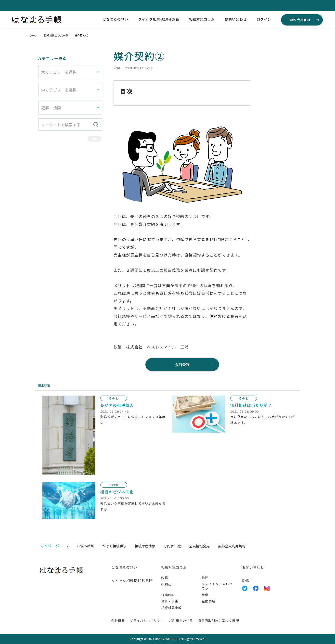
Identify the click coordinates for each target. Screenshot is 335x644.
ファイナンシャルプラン (217, 586)
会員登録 (182, 365)
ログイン (264, 19)
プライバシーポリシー (147, 621)
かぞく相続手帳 (114, 546)
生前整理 (208, 601)
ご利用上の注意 (181, 621)
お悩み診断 (85, 546)
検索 (94, 139)
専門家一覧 (172, 546)
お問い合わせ (236, 19)
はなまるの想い (115, 19)
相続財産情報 (145, 546)
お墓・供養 (170, 601)
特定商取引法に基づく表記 (219, 621)
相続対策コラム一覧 (56, 35)
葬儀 (205, 595)
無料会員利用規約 (232, 546)
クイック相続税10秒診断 (159, 19)
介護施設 (168, 595)
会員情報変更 (199, 546)
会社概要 (118, 621)
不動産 (166, 584)
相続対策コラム (202, 19)
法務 (205, 578)
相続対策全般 (171, 608)
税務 (165, 578)
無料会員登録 (300, 20)
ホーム (33, 35)
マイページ (50, 546)
